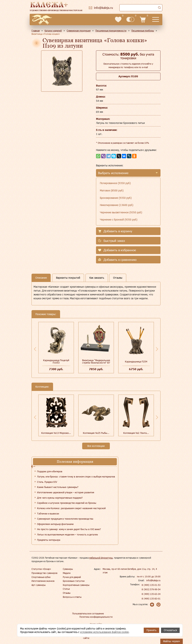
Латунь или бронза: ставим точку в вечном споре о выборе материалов (76, 477)
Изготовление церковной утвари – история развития (66, 492)
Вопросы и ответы (72, 597)
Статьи (66, 589)
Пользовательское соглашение (88, 613)
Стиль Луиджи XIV (47, 482)
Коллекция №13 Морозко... (56, 433)
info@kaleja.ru (153, 580)
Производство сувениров (44, 573)
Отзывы (67, 593)
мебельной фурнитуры (101, 558)
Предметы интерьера (49, 540)
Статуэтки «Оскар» (41, 569)
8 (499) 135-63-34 (151, 594)
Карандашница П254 (136, 361)
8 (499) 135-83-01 (151, 599)
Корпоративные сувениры (76, 585)
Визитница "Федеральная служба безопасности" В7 (96, 361)
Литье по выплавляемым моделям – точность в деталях (67, 534)
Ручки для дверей (72, 577)
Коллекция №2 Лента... (136, 433)
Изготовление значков (43, 581)
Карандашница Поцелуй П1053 (56, 361)
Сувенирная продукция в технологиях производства (65, 519)
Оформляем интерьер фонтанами (55, 524)
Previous (35, 349)
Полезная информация (75, 462)
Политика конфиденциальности (96, 617)
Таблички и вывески (48, 514)
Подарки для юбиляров (50, 471)
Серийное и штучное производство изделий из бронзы (67, 503)
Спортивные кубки (41, 577)
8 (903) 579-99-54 (151, 589)
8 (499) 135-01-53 (151, 585)
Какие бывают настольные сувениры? (58, 487)
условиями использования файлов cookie (104, 632)
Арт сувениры (39, 585)
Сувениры (68, 569)
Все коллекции (96, 446)
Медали (67, 573)
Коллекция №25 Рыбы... (96, 433)
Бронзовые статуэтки (74, 581)
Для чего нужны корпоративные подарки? (60, 498)
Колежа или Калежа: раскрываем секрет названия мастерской (71, 508)
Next (157, 349)
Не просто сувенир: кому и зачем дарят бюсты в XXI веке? (69, 529)
